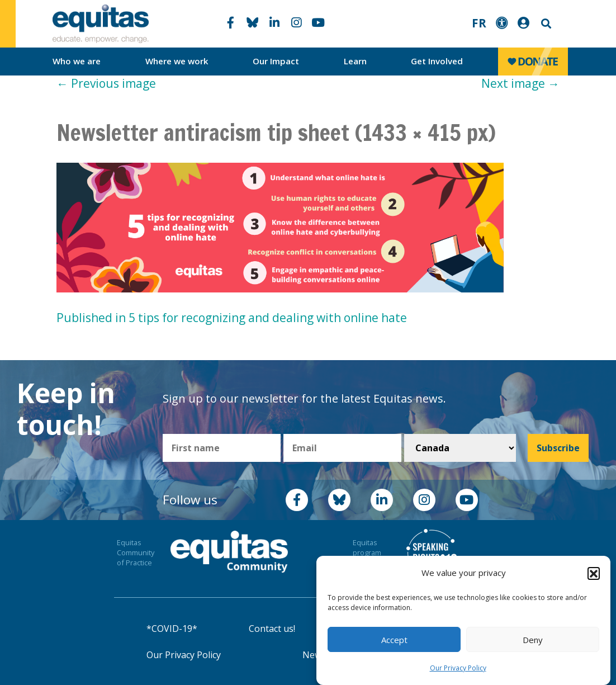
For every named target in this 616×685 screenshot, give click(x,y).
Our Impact (276, 61)
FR (479, 23)
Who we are (77, 61)
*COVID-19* (172, 629)
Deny (533, 640)
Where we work (177, 61)
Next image (520, 83)
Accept (394, 640)
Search (545, 24)
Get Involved (437, 61)
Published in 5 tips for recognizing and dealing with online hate (232, 318)
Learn (355, 61)
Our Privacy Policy (458, 668)
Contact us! (272, 629)
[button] (594, 573)
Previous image (106, 83)
